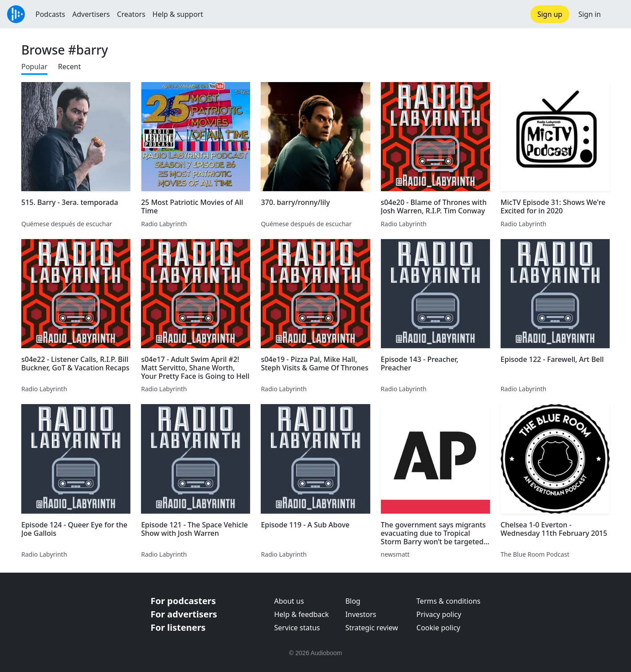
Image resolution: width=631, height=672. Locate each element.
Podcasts (50, 14)
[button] (616, 14)
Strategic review (372, 628)
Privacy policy (439, 614)
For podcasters (183, 601)
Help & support (178, 14)
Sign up (550, 14)
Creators (131, 14)
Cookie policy (438, 628)
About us (289, 601)
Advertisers (91, 14)
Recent (69, 67)
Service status (297, 628)
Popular (34, 67)
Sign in (590, 14)
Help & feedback (301, 614)
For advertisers (184, 614)
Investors (361, 614)
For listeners (178, 627)
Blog (353, 601)
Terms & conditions (448, 601)
